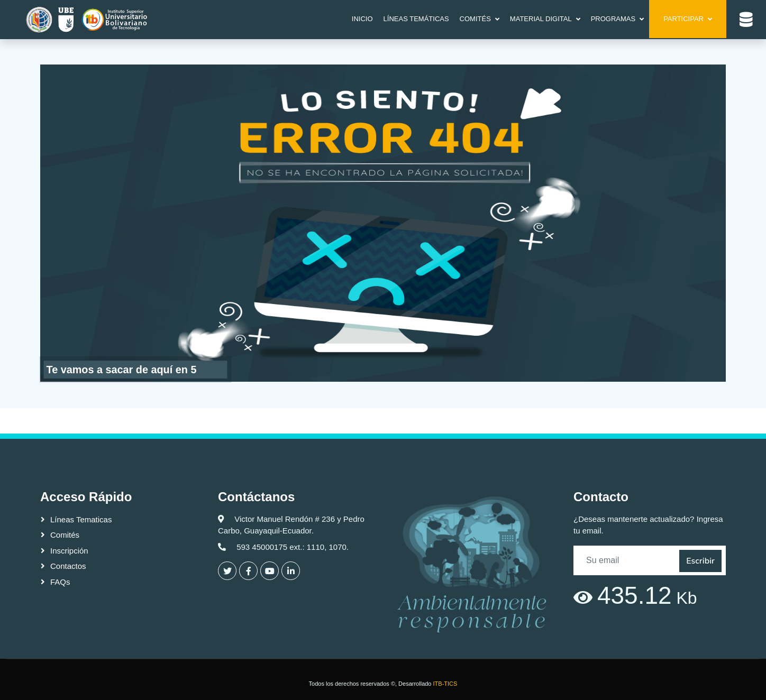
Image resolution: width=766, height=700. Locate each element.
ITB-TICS (445, 684)
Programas (613, 19)
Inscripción (69, 551)
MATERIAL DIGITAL (541, 19)
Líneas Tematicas (81, 519)
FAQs (60, 582)
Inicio (362, 19)
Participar (683, 19)
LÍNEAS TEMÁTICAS (416, 19)
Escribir (700, 561)
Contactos (68, 566)
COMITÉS (475, 19)
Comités (65, 535)
